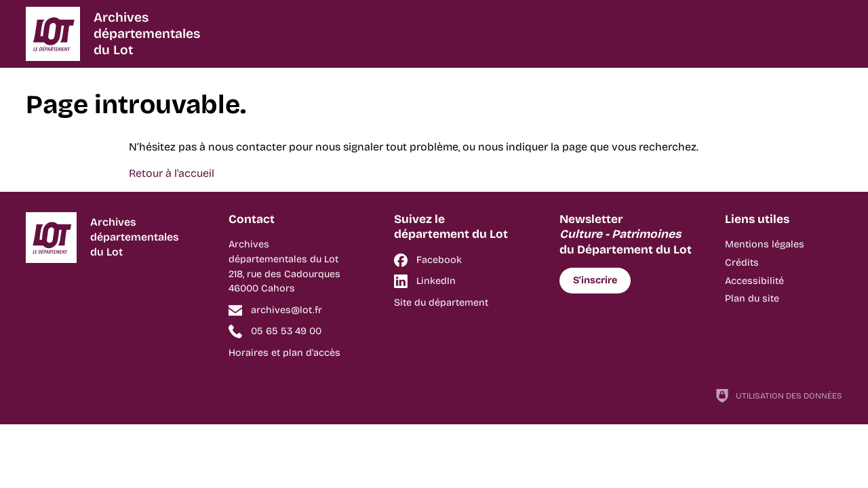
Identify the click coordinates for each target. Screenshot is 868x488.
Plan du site (752, 299)
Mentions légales (765, 244)
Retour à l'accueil (172, 173)
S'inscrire (595, 280)
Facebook (439, 260)
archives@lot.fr (287, 310)
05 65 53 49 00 (286, 331)
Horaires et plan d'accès (284, 353)
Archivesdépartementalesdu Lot (147, 34)
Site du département (441, 303)
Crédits (742, 263)
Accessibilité (754, 281)
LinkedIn (436, 281)
